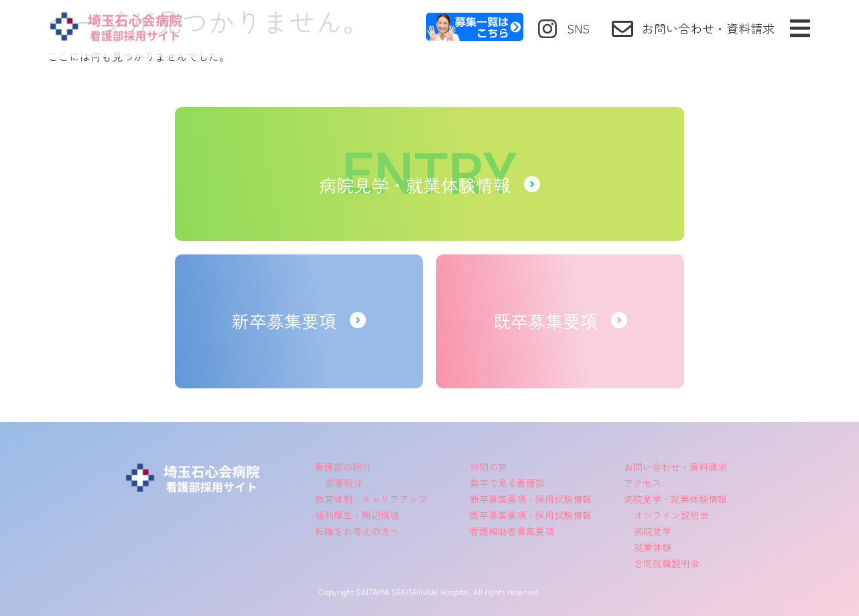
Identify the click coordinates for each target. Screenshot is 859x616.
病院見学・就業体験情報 (675, 499)
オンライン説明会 (671, 515)
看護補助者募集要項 (512, 531)
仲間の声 (488, 467)
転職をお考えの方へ (357, 531)
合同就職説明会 (667, 563)
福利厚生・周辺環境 (357, 515)
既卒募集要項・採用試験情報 (531, 515)
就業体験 (653, 547)
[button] (800, 28)
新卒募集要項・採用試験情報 (531, 499)
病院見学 (653, 531)
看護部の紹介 (343, 467)
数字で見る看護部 (507, 483)
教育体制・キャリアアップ (371, 499)
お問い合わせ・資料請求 (675, 467)
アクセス (643, 483)
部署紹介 (344, 483)
